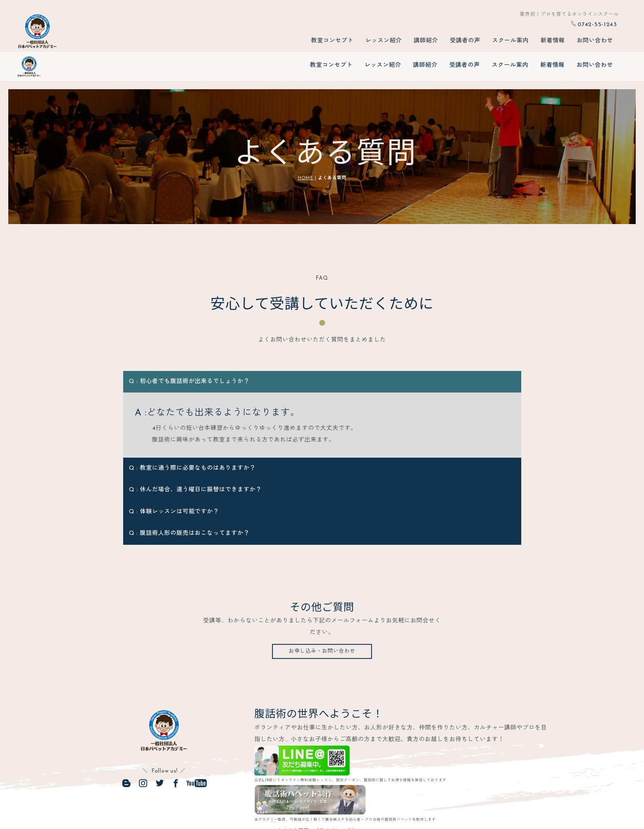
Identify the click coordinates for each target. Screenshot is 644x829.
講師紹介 (425, 42)
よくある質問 (286, 806)
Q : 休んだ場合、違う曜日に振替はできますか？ (196, 463)
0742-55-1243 (594, 25)
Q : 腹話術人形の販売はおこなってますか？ (189, 507)
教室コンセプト (332, 42)
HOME (306, 151)
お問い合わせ (595, 42)
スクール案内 (510, 42)
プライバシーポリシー (346, 806)
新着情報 (553, 42)
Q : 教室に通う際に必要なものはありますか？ (192, 441)
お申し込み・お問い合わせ (322, 625)
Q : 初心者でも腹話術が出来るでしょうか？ (189, 355)
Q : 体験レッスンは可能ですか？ (175, 485)
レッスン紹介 (383, 42)
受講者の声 (465, 42)
